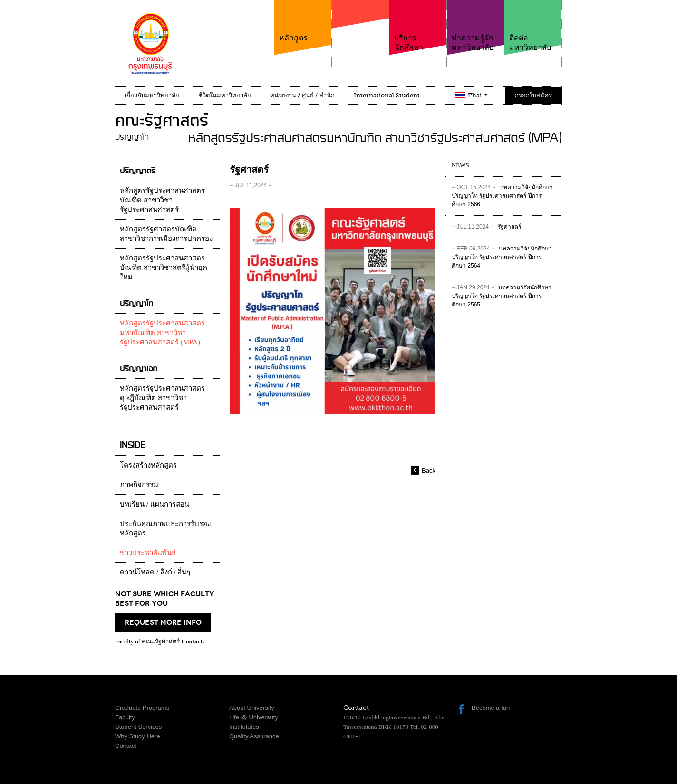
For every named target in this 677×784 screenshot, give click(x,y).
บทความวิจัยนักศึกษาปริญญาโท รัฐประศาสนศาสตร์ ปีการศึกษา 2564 (502, 257)
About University (252, 708)
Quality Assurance (254, 736)
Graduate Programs (142, 708)
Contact (126, 746)
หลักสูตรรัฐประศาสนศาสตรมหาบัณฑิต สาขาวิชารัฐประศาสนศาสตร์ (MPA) (162, 333)
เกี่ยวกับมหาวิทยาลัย (152, 95)
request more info (163, 622)
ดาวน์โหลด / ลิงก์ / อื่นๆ (155, 572)
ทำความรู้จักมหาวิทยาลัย (475, 26)
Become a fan (491, 708)
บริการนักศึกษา (418, 26)
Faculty (125, 717)
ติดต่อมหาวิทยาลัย (533, 26)
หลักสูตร (303, 21)
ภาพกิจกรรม (139, 485)
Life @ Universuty (254, 717)
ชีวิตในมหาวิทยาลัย (225, 95)
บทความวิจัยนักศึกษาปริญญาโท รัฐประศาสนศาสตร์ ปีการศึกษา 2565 (502, 296)
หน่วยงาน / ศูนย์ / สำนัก (302, 95)
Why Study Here (138, 736)
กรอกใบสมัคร (533, 95)
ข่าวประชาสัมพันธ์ (148, 553)
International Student (387, 95)
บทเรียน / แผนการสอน (155, 504)
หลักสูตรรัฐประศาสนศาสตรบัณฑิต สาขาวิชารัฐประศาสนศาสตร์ (162, 200)
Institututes (244, 727)
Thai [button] (478, 95)
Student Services (138, 727)
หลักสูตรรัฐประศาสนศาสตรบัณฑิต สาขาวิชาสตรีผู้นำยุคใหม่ (164, 268)
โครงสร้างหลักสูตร (148, 465)
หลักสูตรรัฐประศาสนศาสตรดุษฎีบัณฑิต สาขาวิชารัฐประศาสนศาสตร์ (162, 398)
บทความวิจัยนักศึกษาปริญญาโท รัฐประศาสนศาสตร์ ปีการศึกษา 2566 (502, 196)
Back (429, 471)
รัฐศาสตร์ (486, 227)
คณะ (360, 33)
